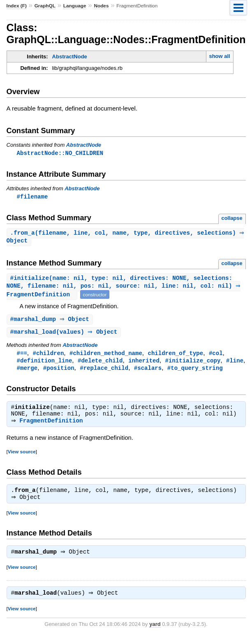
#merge (27, 372)
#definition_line (45, 364)
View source (22, 457)
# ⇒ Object (51, 322)
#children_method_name (106, 357)
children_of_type (175, 357)
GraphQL (45, 6)
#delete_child (100, 364)
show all (219, 56)
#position (59, 372)
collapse (232, 219)
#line (235, 364)
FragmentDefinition (53, 426)
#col (216, 357)
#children (49, 357)
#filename (32, 197)
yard (155, 632)
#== (22, 357)
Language (75, 6)
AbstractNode (70, 57)
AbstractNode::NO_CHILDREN (60, 153)
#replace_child (104, 372)
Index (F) (17, 6)
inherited (144, 364)
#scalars (148, 372)
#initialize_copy (193, 364)
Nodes (101, 6)
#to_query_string (195, 372)
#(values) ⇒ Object (65, 335)
